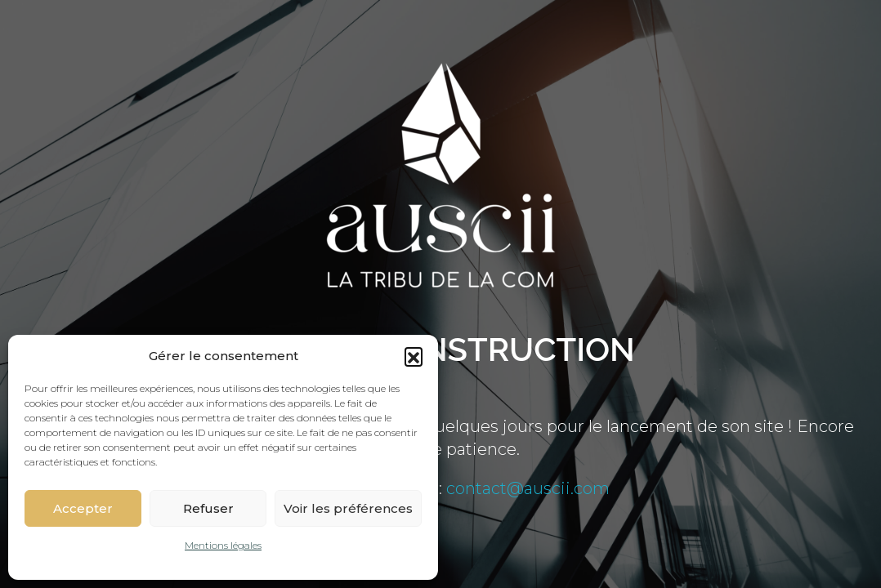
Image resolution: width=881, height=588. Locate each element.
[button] (414, 356)
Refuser (208, 508)
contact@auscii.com (528, 488)
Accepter (83, 508)
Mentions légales (223, 545)
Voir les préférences (348, 508)
